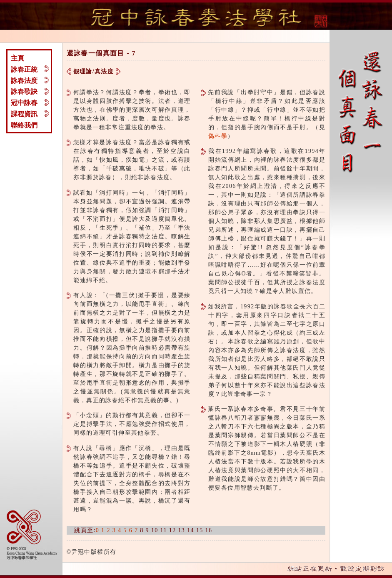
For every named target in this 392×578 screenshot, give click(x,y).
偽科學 (218, 136)
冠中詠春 (24, 103)
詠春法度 (24, 81)
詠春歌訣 (24, 91)
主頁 (17, 58)
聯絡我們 (24, 125)
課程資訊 (24, 114)
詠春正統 (24, 69)
